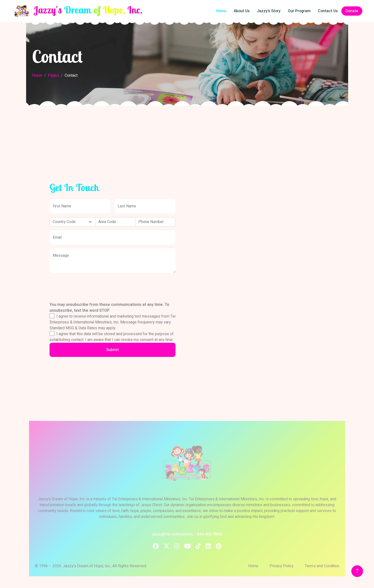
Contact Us (328, 11)
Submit (112, 350)
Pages (53, 75)
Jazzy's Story (269, 11)
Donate (352, 11)
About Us (242, 11)
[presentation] (87, 282)
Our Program (299, 11)
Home (221, 11)
